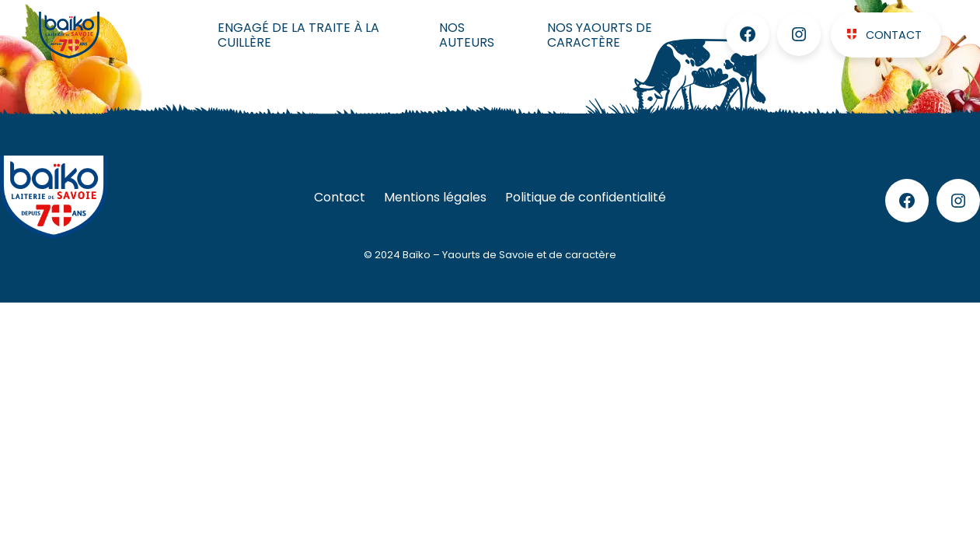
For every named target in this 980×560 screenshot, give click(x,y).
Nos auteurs (467, 35)
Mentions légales (435, 197)
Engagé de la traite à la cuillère (298, 35)
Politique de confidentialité (586, 197)
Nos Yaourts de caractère (600, 35)
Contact (894, 35)
